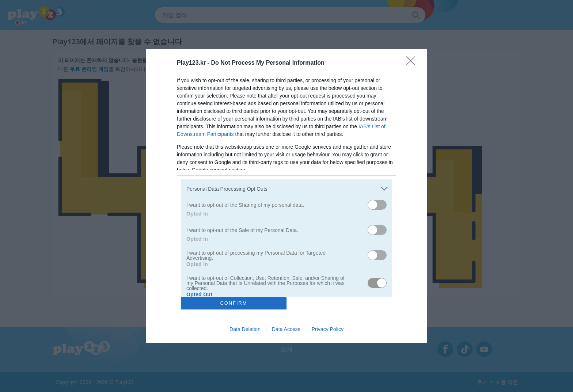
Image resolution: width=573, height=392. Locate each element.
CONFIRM (234, 303)
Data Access (286, 329)
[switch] (377, 205)
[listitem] (286, 189)
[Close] (413, 63)
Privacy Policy (328, 329)
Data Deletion (245, 329)
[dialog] (286, 196)
